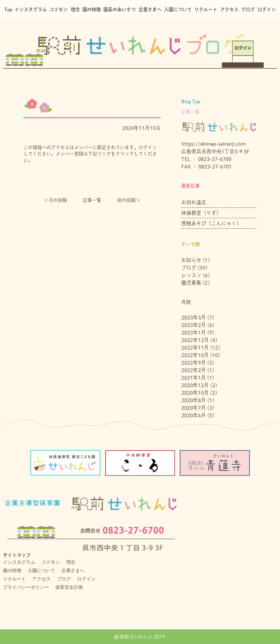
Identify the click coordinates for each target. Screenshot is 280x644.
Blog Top (191, 101)
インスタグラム (31, 9)
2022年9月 (194, 363)
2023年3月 (194, 317)
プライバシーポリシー (26, 587)
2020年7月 (194, 408)
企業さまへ (150, 9)
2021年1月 (194, 378)
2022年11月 (195, 348)
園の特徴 (92, 9)
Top (8, 9)
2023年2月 (194, 325)
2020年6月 (194, 415)
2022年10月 (195, 355)
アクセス (229, 9)
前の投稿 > (128, 200)
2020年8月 (194, 400)
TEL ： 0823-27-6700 (206, 159)
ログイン (267, 9)
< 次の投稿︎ (56, 200)
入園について (178, 9)
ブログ (248, 9)
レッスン (191, 275)
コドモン (59, 9)
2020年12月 (195, 385)
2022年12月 (195, 340)
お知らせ (191, 260)
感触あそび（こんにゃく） (211, 223)
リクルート (206, 9)
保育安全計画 (69, 587)
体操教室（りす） (201, 213)
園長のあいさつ (119, 9)
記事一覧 (92, 200)
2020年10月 (195, 393)
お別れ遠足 (194, 202)
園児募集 (191, 283)
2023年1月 (194, 332)
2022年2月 (194, 370)
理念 (75, 9)
